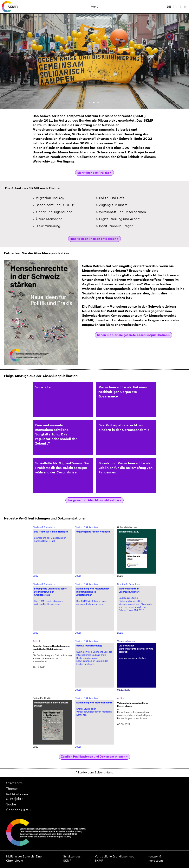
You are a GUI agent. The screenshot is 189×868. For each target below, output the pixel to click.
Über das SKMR (18, 810)
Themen (12, 789)
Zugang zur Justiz (113, 205)
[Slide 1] (90, 103)
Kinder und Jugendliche (54, 212)
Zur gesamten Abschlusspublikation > (95, 500)
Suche (11, 804)
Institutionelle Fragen (116, 226)
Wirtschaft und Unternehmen (123, 212)
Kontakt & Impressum (155, 859)
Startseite (15, 783)
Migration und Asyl (50, 198)
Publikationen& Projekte (17, 797)
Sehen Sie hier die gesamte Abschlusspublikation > (133, 335)
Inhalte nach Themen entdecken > (94, 239)
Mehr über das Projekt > (94, 173)
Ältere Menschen (49, 219)
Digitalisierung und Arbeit (119, 219)
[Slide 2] (94, 103)
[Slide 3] (98, 103)
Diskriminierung (48, 226)
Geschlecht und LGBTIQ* (55, 205)
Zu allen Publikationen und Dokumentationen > (94, 757)
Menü (94, 7)
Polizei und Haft (112, 198)
